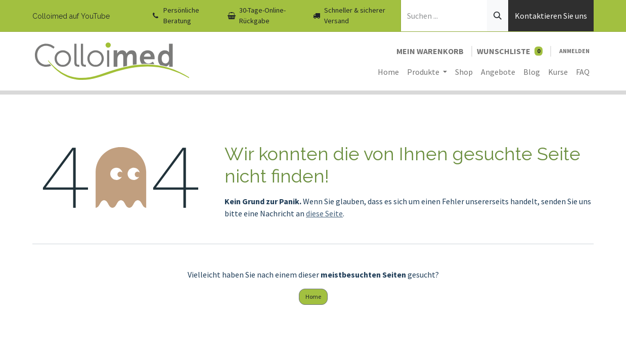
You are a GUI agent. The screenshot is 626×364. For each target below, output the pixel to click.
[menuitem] (388, 72)
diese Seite (324, 213)
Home (313, 297)
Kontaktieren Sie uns (551, 16)
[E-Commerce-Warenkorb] (430, 51)
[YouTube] (128, 16)
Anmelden (574, 51)
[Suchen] (498, 16)
